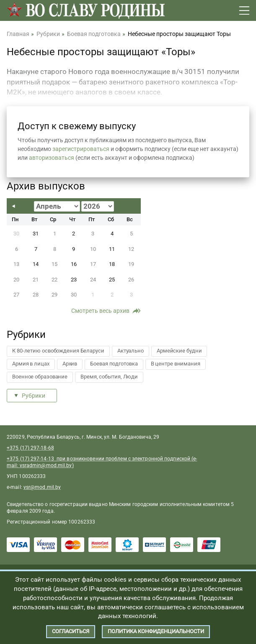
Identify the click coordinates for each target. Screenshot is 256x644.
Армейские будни (179, 351)
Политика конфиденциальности (156, 631)
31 (36, 234)
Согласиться (71, 631)
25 (112, 280)
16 (74, 264)
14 (36, 264)
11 (112, 249)
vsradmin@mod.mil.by (46, 465)
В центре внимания (176, 364)
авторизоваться (52, 158)
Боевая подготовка (114, 364)
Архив (70, 364)
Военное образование (40, 377)
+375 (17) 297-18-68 (30, 448)
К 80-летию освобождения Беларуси (58, 351)
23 (74, 280)
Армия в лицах (31, 364)
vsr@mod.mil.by (42, 487)
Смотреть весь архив (100, 311)
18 (112, 264)
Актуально (131, 351)
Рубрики (34, 396)
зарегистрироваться (81, 149)
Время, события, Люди (109, 377)
